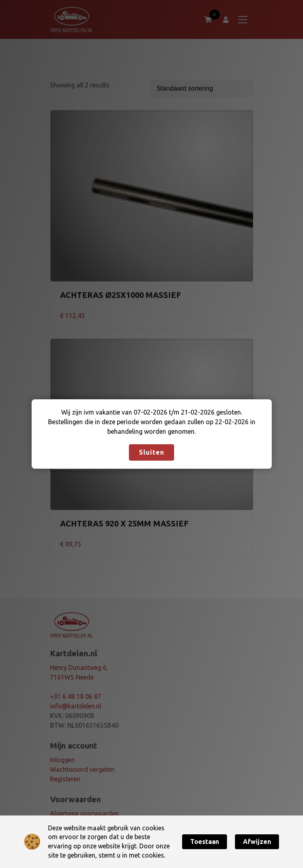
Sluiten (151, 452)
